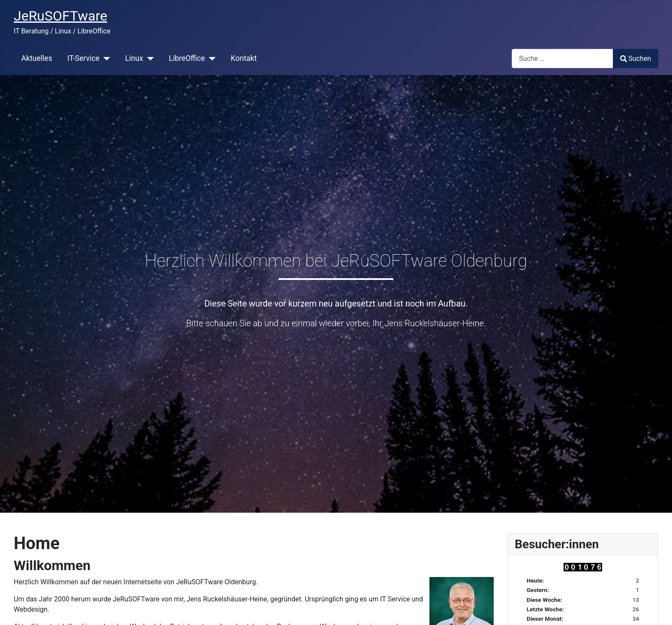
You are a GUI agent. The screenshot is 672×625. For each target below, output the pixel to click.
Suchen (636, 59)
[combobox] (562, 59)
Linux (134, 58)
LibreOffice (187, 58)
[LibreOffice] (210, 58)
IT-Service (83, 58)
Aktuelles (37, 58)
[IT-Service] (105, 58)
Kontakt (244, 58)
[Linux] (148, 58)
